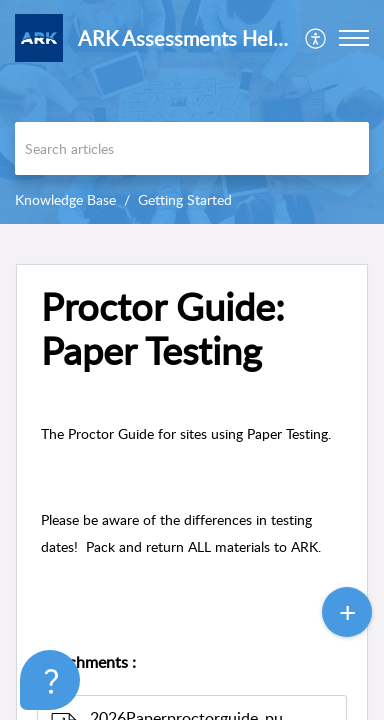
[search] (192, 148)
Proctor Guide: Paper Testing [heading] (163, 329)
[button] (316, 38)
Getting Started (185, 199)
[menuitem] (316, 38)
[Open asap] (40, 680)
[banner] (192, 112)
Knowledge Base (65, 199)
